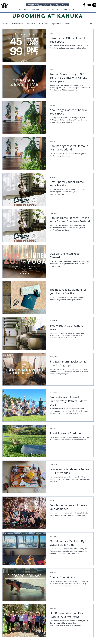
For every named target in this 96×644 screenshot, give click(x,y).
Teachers (67, 24)
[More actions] (90, 33)
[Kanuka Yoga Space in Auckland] (84, 5)
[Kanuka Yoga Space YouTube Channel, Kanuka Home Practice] (89, 5)
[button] (91, 24)
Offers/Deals (44, 24)
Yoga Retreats (56, 24)
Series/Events (31, 24)
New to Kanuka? (17, 24)
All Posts (5, 24)
